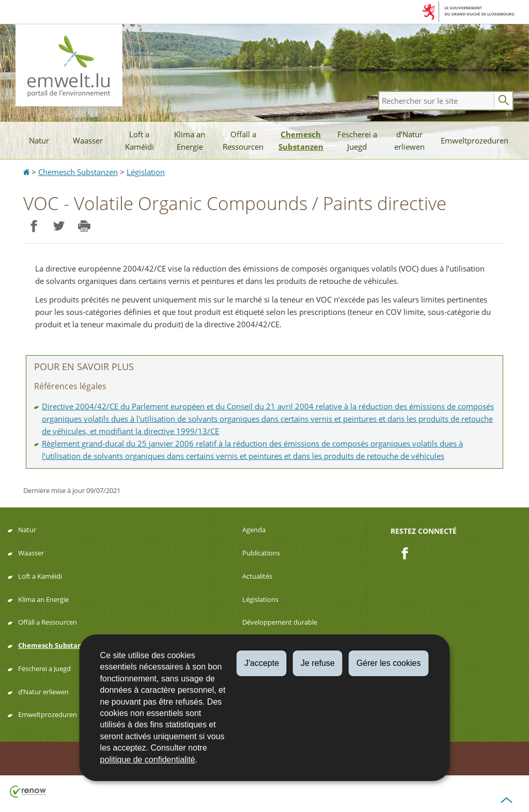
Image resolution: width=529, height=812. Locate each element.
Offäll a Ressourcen (243, 140)
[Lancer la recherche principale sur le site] (504, 101)
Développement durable (280, 622)
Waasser (88, 140)
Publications (261, 553)
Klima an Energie (190, 140)
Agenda (254, 530)
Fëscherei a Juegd (357, 140)
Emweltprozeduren (474, 140)
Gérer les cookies (389, 663)
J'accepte (262, 663)
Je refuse (318, 663)
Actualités (257, 576)
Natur (39, 140)
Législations (260, 599)
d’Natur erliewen (409, 140)
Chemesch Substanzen (301, 140)
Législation (146, 172)
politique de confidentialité (148, 760)
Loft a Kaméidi (139, 140)
